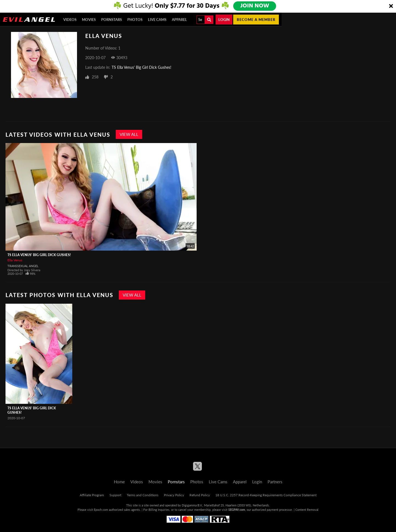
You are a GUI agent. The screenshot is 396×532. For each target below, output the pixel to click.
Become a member (256, 20)
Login (224, 20)
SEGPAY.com (237, 510)
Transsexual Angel (23, 266)
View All (129, 134)
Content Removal (307, 510)
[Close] (391, 6)
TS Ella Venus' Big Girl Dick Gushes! (141, 67)
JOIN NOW (255, 6)
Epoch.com (101, 510)
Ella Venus (15, 260)
